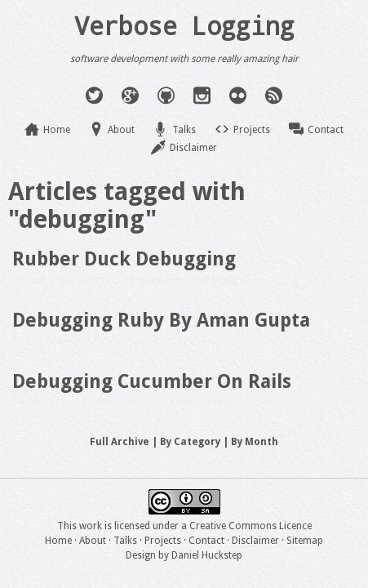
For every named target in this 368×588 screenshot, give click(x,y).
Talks (184, 130)
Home (57, 130)
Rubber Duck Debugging (124, 259)
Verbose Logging (184, 25)
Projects (252, 130)
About (121, 130)
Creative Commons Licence (251, 526)
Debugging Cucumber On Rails (152, 381)
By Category (190, 442)
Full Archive (120, 442)
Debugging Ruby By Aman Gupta (161, 320)
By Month (255, 442)
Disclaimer (193, 148)
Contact (326, 130)
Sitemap (305, 541)
